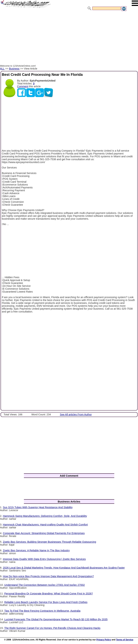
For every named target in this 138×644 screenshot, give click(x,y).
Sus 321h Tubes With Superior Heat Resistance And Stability (38, 507)
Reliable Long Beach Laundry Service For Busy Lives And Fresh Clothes (46, 602)
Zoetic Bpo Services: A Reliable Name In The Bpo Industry (36, 550)
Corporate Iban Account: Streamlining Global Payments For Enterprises (44, 533)
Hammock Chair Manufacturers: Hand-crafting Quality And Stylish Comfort (45, 525)
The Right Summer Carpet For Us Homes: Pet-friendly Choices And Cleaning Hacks (52, 628)
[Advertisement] (69, 38)
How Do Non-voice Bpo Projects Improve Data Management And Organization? (48, 576)
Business (14, 69)
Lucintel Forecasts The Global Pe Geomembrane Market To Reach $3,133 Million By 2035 (56, 619)
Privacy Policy (104, 640)
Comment (23, 86)
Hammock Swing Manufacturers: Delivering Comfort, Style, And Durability (45, 516)
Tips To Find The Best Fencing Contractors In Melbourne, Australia (42, 611)
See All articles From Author (76, 414)
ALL (2, 69)
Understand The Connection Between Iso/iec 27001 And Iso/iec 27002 (45, 585)
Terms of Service (125, 640)
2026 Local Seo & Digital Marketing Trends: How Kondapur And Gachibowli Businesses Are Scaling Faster (64, 568)
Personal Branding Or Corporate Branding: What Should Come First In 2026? (49, 594)
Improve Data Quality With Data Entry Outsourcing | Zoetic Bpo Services (44, 559)
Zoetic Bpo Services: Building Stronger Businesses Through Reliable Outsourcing (50, 542)
